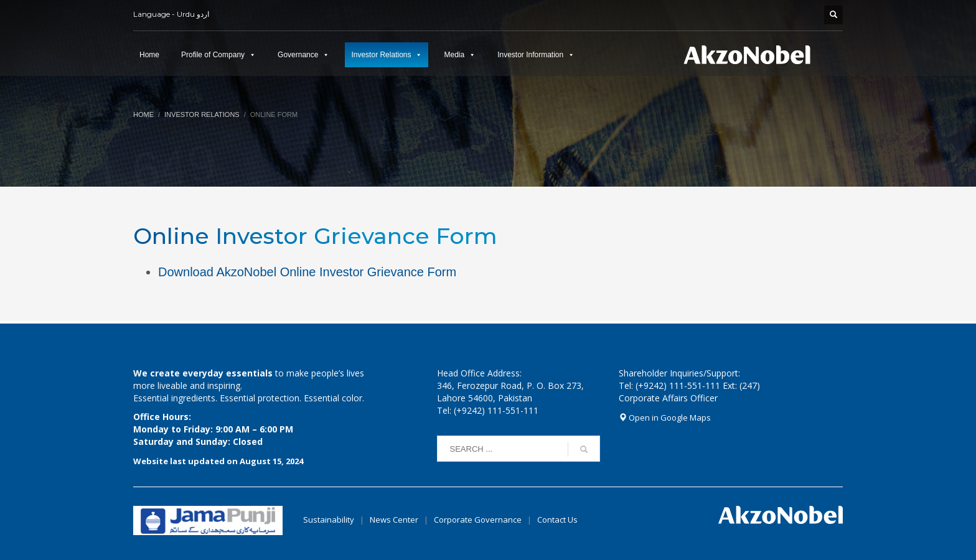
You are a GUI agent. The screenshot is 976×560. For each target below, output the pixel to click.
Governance (298, 55)
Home (149, 55)
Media (454, 55)
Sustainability (329, 520)
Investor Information (530, 55)
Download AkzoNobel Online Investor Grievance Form (307, 272)
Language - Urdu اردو (171, 14)
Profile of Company (213, 55)
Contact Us (557, 520)
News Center (395, 520)
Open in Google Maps (665, 418)
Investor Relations (381, 55)
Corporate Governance (478, 520)
